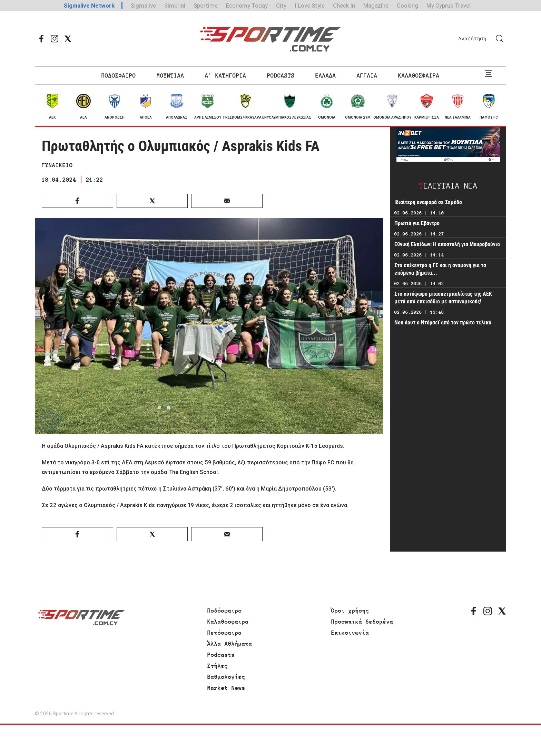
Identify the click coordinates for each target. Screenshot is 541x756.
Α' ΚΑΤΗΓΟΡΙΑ (226, 75)
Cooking (407, 6)
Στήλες (218, 666)
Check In (344, 6)
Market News (226, 688)
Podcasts (221, 655)
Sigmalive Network (89, 6)
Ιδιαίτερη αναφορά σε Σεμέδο (428, 202)
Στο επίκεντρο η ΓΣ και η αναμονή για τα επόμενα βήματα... (440, 269)
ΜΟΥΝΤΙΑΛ (170, 75)
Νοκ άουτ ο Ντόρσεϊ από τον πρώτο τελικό (443, 322)
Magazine (376, 6)
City (281, 6)
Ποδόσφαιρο (225, 611)
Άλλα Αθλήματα (230, 644)
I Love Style (310, 6)
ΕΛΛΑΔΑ (326, 75)
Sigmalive (143, 6)
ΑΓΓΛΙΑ (367, 75)
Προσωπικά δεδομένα (362, 622)
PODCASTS (281, 75)
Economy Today (247, 6)
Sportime (206, 6)
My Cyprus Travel (449, 6)
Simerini (175, 6)
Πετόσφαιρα (225, 633)
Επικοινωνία (350, 633)
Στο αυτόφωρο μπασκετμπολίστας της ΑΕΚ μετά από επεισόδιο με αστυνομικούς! (443, 298)
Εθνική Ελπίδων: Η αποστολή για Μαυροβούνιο (447, 244)
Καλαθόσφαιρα (228, 622)
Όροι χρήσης (350, 611)
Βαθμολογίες (226, 677)
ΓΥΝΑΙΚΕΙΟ (57, 165)
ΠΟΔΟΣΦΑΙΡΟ (119, 75)
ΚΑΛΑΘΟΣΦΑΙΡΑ (419, 75)
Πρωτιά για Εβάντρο (417, 223)
